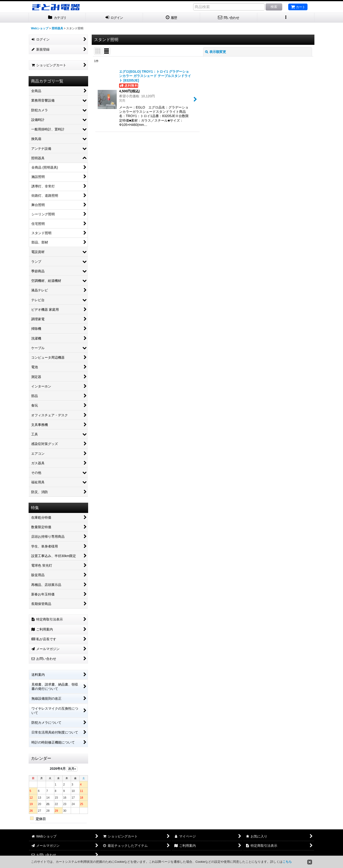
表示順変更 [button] (216, 52)
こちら (287, 862)
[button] (286, 18)
